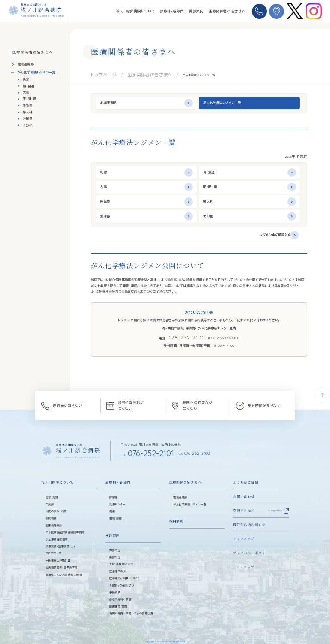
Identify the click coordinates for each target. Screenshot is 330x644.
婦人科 (27, 112)
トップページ (98, 74)
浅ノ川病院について (57, 474)
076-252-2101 (186, 336)
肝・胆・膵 (29, 99)
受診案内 (196, 11)
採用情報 (177, 512)
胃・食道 (29, 86)
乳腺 (26, 79)
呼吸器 (27, 106)
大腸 (26, 92)
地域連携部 (26, 64)
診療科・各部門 (172, 11)
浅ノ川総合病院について (136, 11)
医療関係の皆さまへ (185, 474)
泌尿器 (27, 119)
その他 (27, 125)
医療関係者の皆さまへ (227, 11)
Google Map (275, 502)
